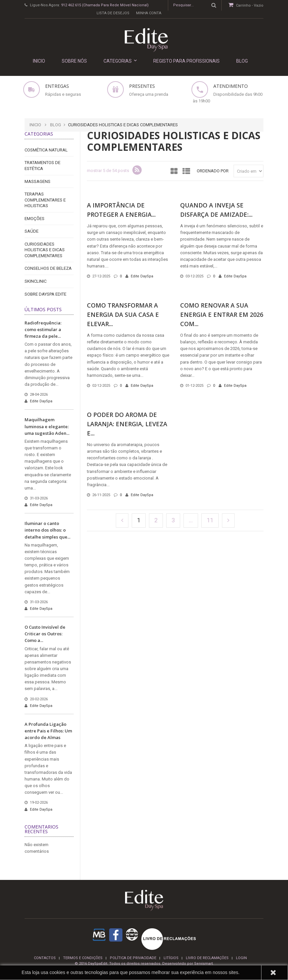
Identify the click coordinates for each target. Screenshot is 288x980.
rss (137, 170)
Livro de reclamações (207, 958)
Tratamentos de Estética (42, 166)
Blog (242, 61)
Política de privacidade (133, 958)
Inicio (35, 125)
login (241, 958)
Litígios (171, 958)
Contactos (45, 958)
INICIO (39, 61)
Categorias (120, 61)
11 (210, 520)
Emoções (35, 219)
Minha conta (149, 13)
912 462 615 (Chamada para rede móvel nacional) (105, 5)
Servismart (203, 964)
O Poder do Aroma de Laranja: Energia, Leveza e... (127, 424)
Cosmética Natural (46, 150)
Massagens (37, 181)
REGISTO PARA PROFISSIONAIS (186, 61)
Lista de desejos (113, 13)
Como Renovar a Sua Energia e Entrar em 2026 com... (222, 315)
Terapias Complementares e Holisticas (45, 200)
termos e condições (83, 958)
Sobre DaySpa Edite (45, 294)
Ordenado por (213, 171)
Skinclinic (36, 281)
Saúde (32, 231)
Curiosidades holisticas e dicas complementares (45, 250)
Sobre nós (74, 61)
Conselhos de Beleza (48, 268)
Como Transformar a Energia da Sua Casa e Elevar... (123, 315)
